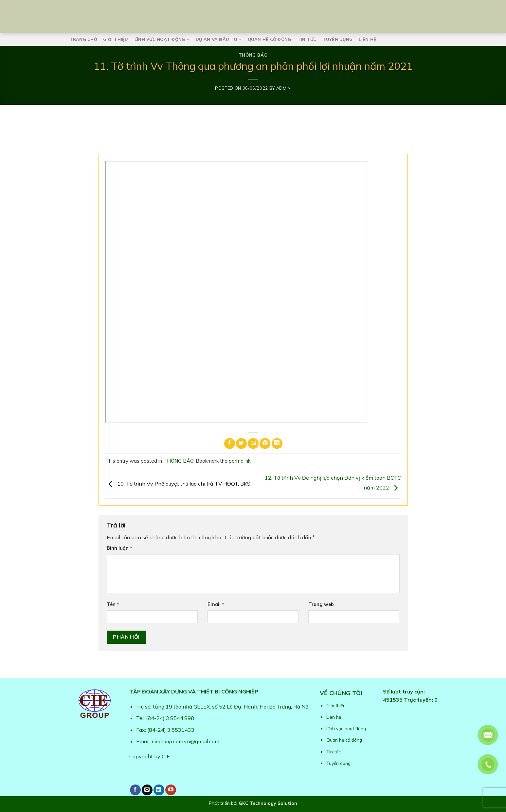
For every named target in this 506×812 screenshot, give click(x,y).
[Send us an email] (147, 790)
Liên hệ (367, 39)
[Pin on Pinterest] (265, 443)
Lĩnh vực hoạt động (162, 39)
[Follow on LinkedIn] (159, 790)
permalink (240, 461)
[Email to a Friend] (253, 443)
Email (216, 604)
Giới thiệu (116, 39)
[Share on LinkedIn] (277, 443)
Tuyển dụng (338, 39)
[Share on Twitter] (241, 443)
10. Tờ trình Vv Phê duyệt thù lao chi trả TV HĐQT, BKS (178, 484)
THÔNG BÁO (253, 55)
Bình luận (119, 548)
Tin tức (307, 39)
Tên (113, 604)
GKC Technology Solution (268, 803)
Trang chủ (83, 39)
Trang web (321, 604)
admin (284, 88)
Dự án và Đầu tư (218, 39)
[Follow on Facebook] (135, 790)
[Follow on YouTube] (171, 790)
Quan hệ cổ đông (270, 39)
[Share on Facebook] (230, 443)
